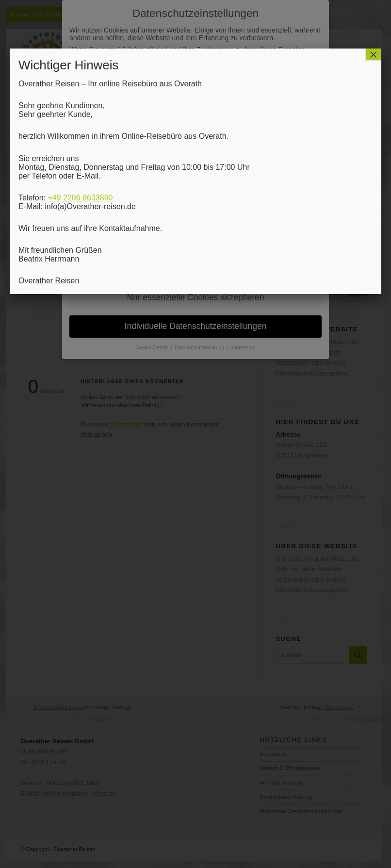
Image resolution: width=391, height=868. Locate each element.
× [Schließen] (374, 54)
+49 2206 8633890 (80, 198)
